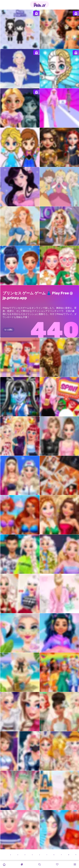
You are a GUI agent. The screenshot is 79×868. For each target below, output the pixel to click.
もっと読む (9, 330)
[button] (22, 864)
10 (69, 855)
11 (76, 855)
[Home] (4, 864)
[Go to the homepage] (40, 4)
